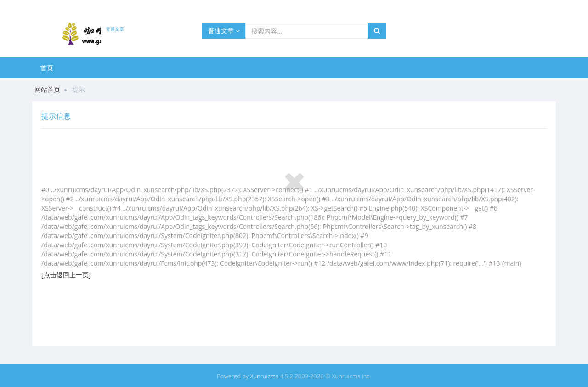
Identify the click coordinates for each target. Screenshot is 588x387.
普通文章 (224, 31)
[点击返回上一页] (66, 275)
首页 (47, 68)
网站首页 (47, 89)
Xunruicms (264, 376)
